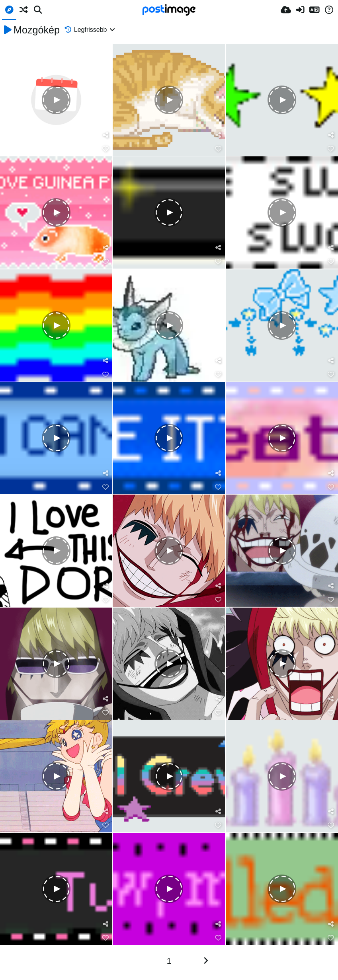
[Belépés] (300, 10)
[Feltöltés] (286, 10)
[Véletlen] (23, 10)
